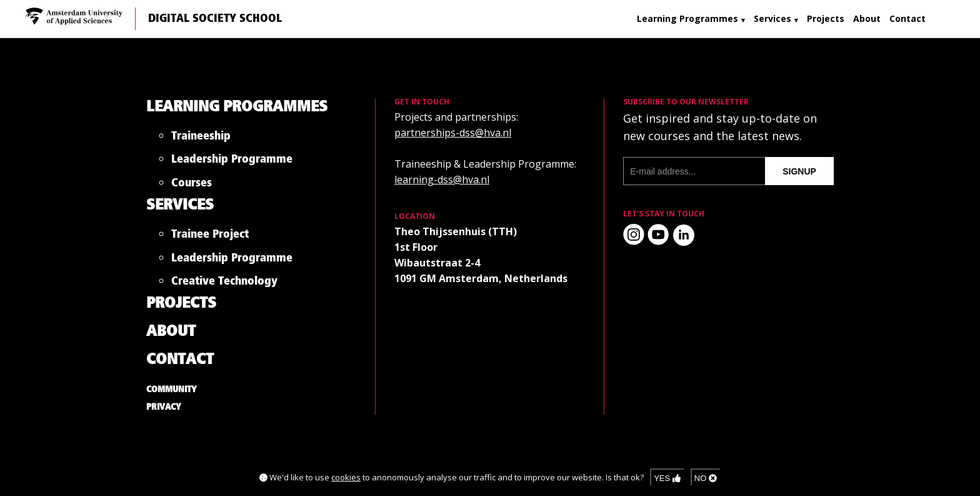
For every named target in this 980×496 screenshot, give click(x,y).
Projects (826, 18)
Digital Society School (215, 19)
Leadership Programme (232, 162)
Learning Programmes (687, 18)
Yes (667, 478)
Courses (192, 185)
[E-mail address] (694, 171)
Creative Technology (224, 284)
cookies (346, 477)
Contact (907, 18)
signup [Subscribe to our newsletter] (799, 171)
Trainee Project (210, 237)
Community (172, 390)
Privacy (164, 407)
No (706, 478)
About (867, 18)
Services (772, 18)
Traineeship (201, 139)
